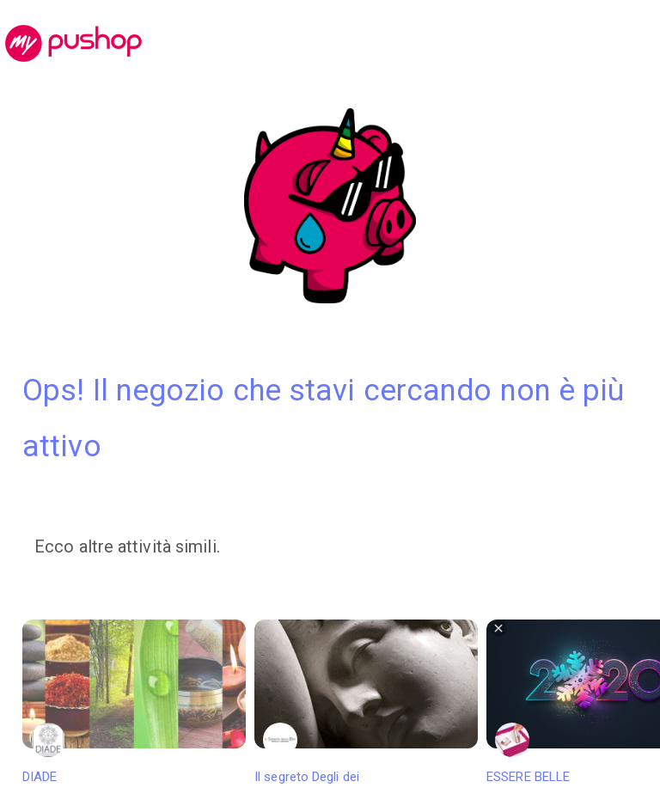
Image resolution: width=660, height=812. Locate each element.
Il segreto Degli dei (366, 702)
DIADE (134, 702)
